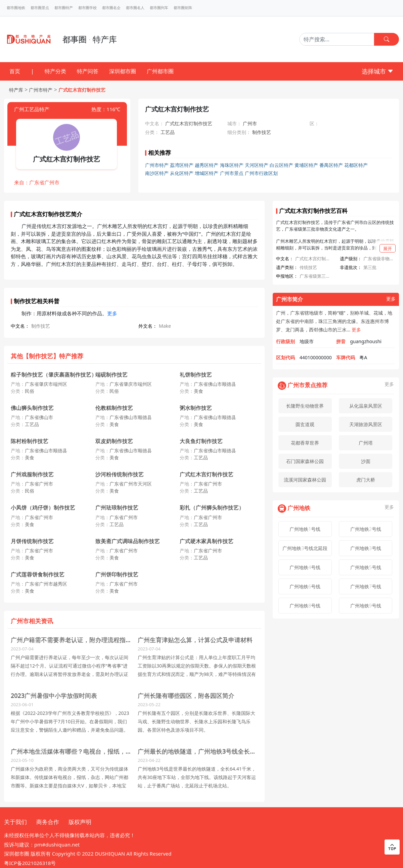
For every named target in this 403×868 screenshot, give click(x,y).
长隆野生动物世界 (305, 406)
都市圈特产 (64, 8)
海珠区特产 (232, 165)
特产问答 (88, 71)
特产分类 (55, 71)
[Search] (337, 39)
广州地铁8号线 (305, 606)
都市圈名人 (135, 8)
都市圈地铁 (16, 8)
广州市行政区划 (261, 173)
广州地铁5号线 (366, 567)
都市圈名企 (111, 8)
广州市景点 (232, 173)
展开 (388, 248)
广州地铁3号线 (366, 548)
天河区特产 (257, 165)
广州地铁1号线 (305, 529)
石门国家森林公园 (305, 461)
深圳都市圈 (123, 71)
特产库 (16, 90)
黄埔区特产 (306, 165)
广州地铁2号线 (366, 529)
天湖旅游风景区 (366, 424)
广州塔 (366, 443)
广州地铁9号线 (366, 606)
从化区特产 (182, 173)
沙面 (366, 461)
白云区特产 (281, 165)
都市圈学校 (87, 8)
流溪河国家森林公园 (305, 480)
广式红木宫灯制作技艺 (82, 90)
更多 (112, 313)
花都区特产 (356, 165)
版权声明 (80, 822)
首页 (15, 71)
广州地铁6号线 (305, 586)
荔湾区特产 (182, 165)
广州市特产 (41, 90)
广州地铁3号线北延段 (305, 548)
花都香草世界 (305, 443)
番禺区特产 (331, 165)
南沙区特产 (157, 173)
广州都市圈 (160, 71)
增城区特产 (207, 173)
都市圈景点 (40, 8)
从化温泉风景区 (366, 406)
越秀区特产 (207, 165)
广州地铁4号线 (305, 567)
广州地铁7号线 (366, 586)
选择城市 (378, 71)
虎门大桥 (366, 480)
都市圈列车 (159, 8)
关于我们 (15, 822)
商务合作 (48, 822)
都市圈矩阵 (183, 8)
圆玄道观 (305, 424)
